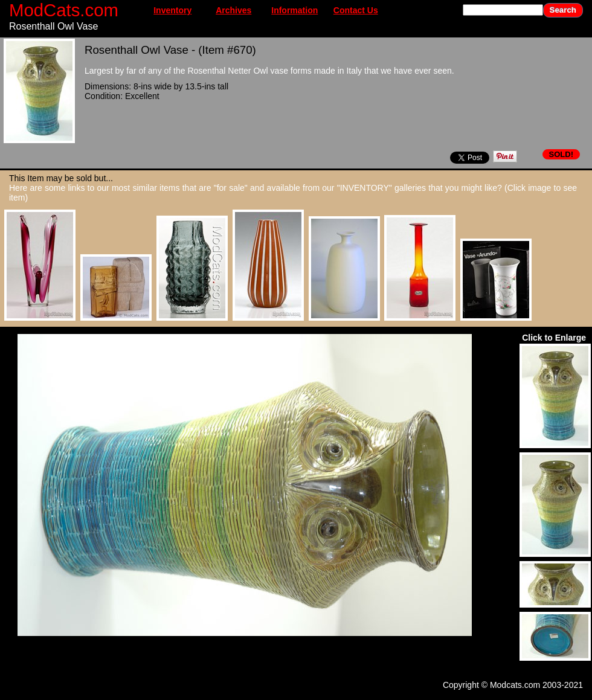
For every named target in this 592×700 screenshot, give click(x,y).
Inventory (172, 10)
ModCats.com (64, 10)
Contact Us (356, 10)
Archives (233, 10)
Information (294, 10)
